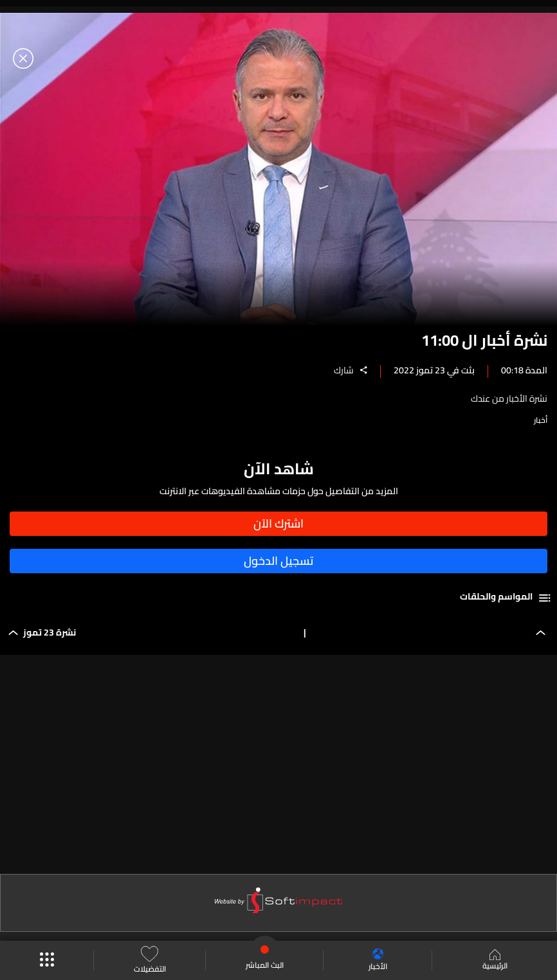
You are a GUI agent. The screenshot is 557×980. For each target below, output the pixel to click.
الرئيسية (495, 961)
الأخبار (378, 960)
